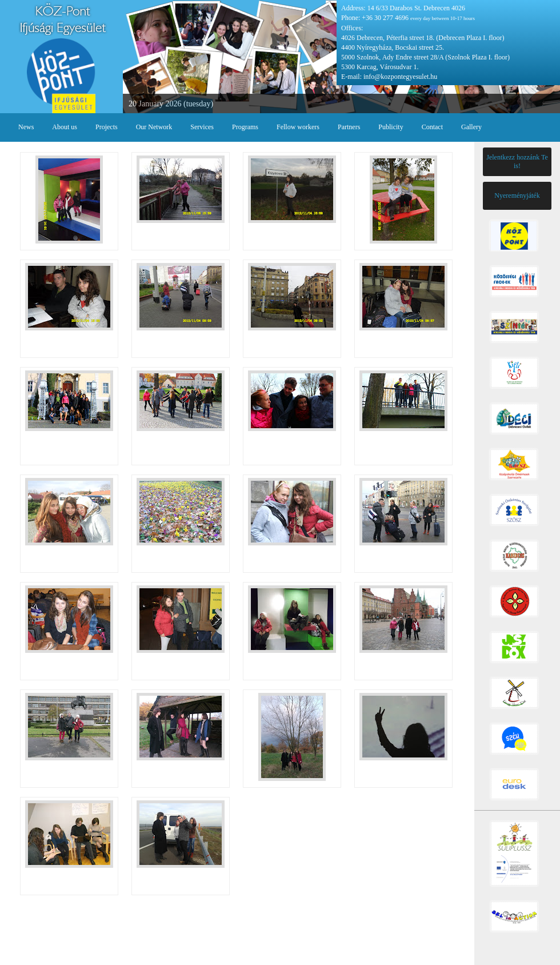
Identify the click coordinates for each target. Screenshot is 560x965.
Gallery (471, 127)
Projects (107, 127)
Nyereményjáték (517, 196)
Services (202, 127)
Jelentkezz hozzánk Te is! (517, 162)
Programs (245, 127)
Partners (349, 127)
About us (65, 127)
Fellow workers (298, 127)
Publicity (391, 127)
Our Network (154, 127)
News (26, 127)
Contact (432, 127)
